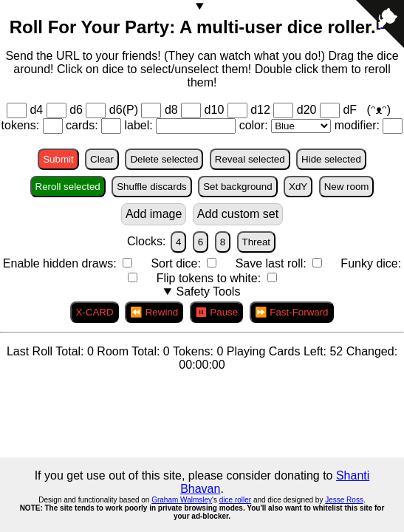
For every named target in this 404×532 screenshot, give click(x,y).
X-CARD (94, 312)
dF (351, 110)
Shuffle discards (152, 187)
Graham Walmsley (182, 500)
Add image (154, 214)
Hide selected (331, 159)
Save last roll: (273, 263)
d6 (76, 110)
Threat (257, 242)
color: (256, 125)
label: (140, 125)
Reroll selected (68, 187)
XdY (298, 187)
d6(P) (124, 110)
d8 (171, 110)
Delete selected (164, 159)
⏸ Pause (217, 312)
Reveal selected (250, 159)
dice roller (235, 500)
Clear (102, 159)
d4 (36, 110)
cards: (83, 125)
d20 (307, 110)
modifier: (359, 125)
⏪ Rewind (154, 312)
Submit (58, 159)
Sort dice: (177, 263)
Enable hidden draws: (61, 263)
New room (347, 187)
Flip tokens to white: (210, 278)
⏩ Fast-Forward (292, 312)
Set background (237, 187)
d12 (260, 110)
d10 (215, 110)
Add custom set (238, 214)
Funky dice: (371, 263)
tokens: (22, 125)
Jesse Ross (344, 500)
